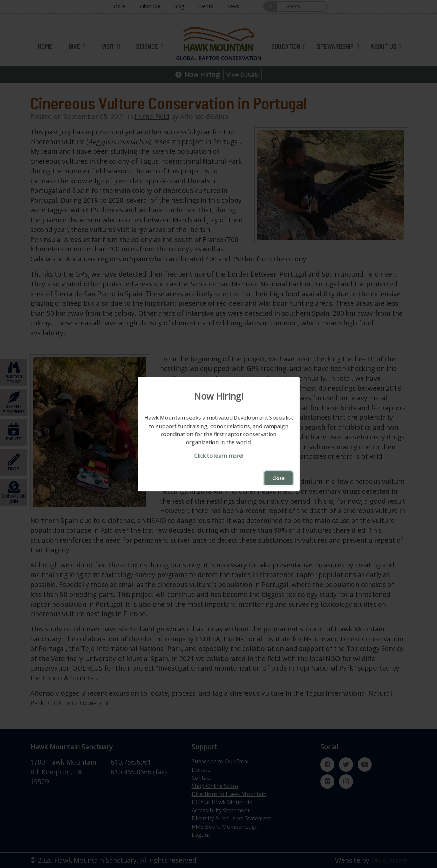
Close (278, 478)
